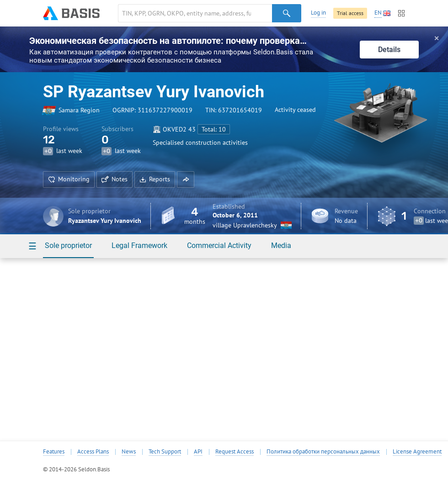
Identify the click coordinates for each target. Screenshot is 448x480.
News (129, 452)
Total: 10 (214, 129)
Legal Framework (139, 245)
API (198, 452)
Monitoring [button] (69, 179)
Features (54, 452)
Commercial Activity (219, 245)
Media (281, 245)
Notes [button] (115, 179)
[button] (186, 179)
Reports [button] (155, 179)
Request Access (235, 452)
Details (389, 50)
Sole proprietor (68, 245)
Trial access (350, 13)
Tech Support (165, 452)
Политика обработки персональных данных (323, 452)
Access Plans (93, 452)
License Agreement (417, 452)
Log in (318, 13)
